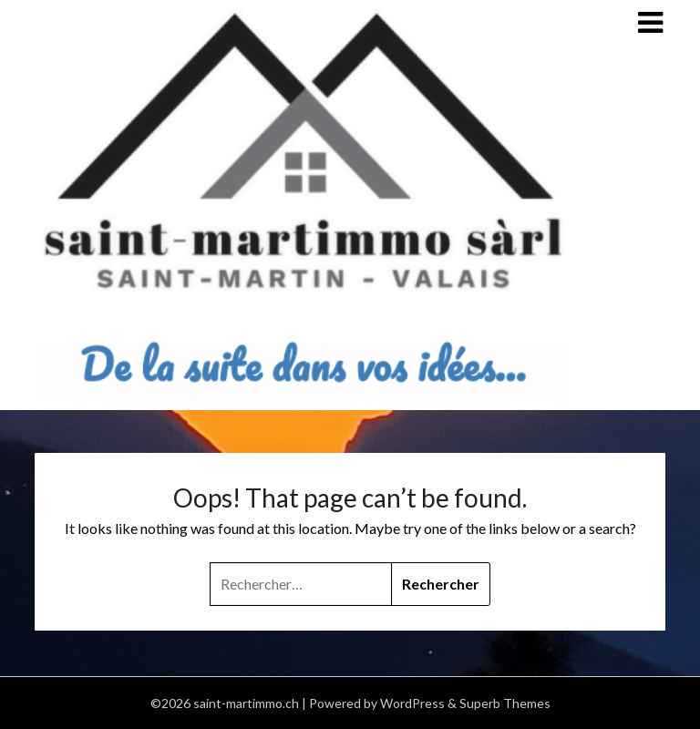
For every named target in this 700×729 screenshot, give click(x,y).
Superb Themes (505, 703)
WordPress (412, 703)
